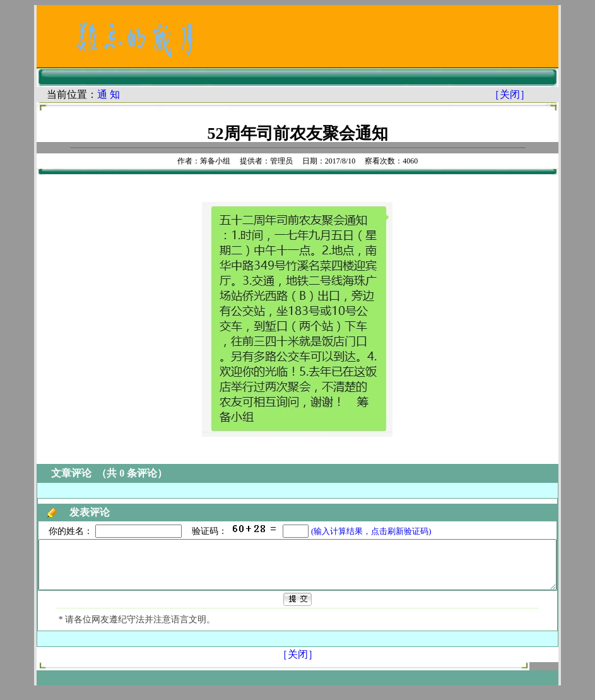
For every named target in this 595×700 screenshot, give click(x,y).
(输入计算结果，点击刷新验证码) (342, 531)
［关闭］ (536, 94)
